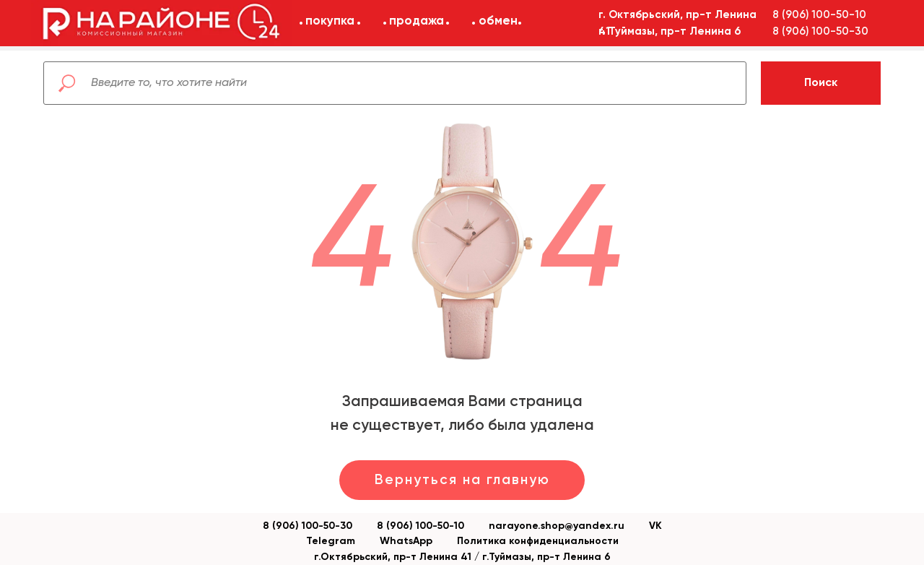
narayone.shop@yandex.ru (557, 526)
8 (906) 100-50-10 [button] (819, 15)
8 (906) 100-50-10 (420, 526)
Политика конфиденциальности (538, 541)
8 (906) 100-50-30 (308, 526)
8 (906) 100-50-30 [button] (820, 31)
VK (655, 526)
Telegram (331, 541)
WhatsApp (406, 541)
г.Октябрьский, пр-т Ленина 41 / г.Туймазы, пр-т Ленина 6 (462, 557)
